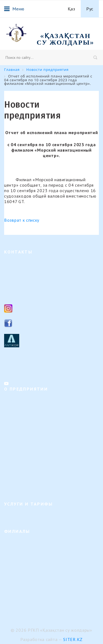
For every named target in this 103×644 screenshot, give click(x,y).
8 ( (16, 282)
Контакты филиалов (22, 369)
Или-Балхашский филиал (27, 586)
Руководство (15, 427)
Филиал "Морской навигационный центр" (42, 595)
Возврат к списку (22, 220)
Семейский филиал (21, 560)
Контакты (13, 488)
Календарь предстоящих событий (34, 470)
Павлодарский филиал (24, 569)
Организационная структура (30, 409)
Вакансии (13, 435)
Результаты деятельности (27, 462)
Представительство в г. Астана (32, 613)
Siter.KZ (73, 639)
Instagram (26, 308)
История (12, 418)
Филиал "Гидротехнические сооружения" (41, 551)
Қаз (72, 9)
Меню (14, 9)
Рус (90, 9)
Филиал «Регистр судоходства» (32, 604)
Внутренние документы (25, 453)
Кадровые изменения (23, 444)
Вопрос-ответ (16, 479)
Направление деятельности (29, 400)
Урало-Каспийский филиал (28, 578)
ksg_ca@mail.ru (31, 294)
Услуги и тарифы (20, 515)
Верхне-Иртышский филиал (29, 543)
